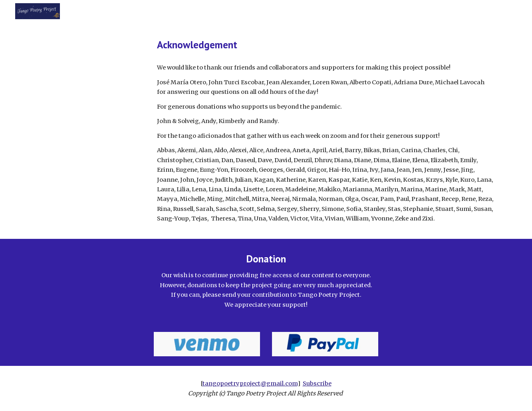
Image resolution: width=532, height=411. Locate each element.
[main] (325, 45)
